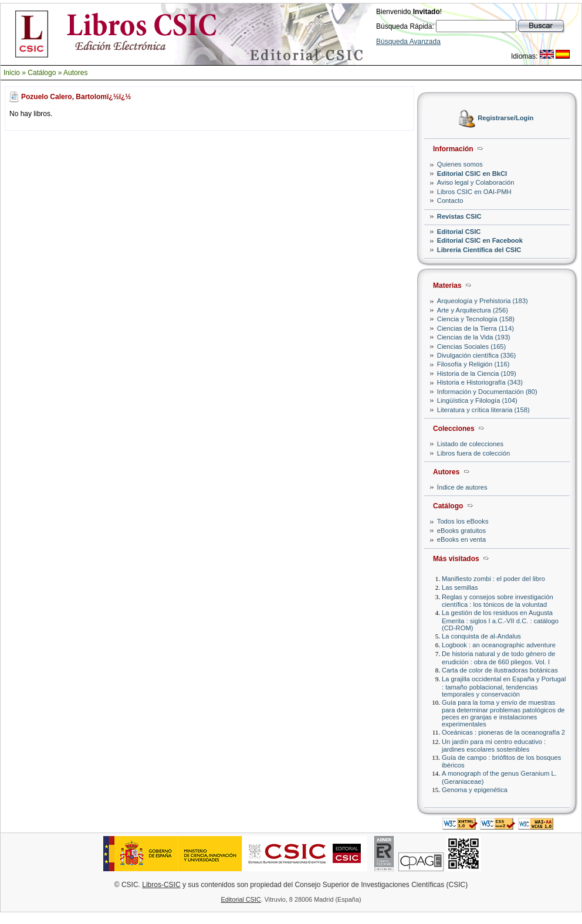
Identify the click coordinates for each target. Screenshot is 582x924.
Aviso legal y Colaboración (476, 182)
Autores (75, 73)
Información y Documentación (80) (487, 392)
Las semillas (460, 587)
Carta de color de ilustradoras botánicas (500, 670)
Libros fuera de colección (473, 453)
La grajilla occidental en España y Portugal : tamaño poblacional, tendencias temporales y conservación (504, 686)
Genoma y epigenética (475, 790)
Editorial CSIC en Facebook (480, 240)
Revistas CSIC (459, 216)
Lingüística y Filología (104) (477, 400)
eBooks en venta (461, 539)
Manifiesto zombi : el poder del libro (493, 579)
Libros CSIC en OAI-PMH (474, 192)
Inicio (12, 73)
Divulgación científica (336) (476, 355)
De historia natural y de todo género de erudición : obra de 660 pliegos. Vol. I (498, 658)
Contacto (450, 201)
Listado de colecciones (470, 444)
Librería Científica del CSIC (479, 250)
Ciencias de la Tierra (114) (476, 328)
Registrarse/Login (505, 118)
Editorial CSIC (459, 232)
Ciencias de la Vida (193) (474, 337)
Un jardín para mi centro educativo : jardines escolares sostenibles (494, 745)
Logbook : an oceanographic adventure (499, 645)
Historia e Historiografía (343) (480, 382)
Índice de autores (462, 487)
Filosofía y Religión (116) (473, 364)
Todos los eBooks (463, 521)
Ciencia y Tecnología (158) (476, 319)
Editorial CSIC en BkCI (472, 174)
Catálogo (42, 73)
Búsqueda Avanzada (408, 42)
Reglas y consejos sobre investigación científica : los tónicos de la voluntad (498, 601)
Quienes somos (460, 164)
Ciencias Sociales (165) (472, 346)
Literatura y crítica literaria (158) (483, 410)
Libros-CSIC (161, 885)
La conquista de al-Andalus (481, 636)
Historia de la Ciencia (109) (477, 373)
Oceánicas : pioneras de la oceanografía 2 (503, 732)
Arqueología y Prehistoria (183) (483, 301)
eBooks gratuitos (461, 531)
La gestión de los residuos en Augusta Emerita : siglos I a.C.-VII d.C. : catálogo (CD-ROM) (500, 620)
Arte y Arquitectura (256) (473, 310)
